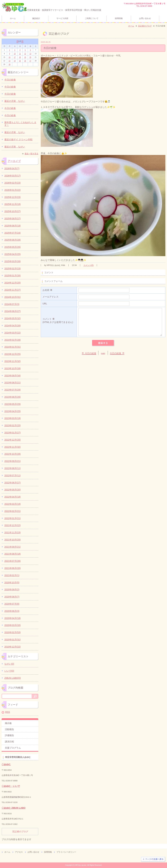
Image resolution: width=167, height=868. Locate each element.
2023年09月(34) (13, 376)
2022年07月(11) (13, 475)
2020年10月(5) (12, 583)
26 (25, 61)
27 (30, 61)
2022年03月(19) (13, 504)
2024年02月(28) (13, 340)
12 (25, 54)
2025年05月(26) (13, 247)
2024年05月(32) (13, 318)
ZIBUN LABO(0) (13, 678)
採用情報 (119, 18)
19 (25, 57)
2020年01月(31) (13, 640)
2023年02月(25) (13, 425)
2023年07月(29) (13, 390)
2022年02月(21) (13, 511)
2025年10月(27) (13, 211)
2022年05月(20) (13, 490)
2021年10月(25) (13, 540)
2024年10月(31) (13, 297)
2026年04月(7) (12, 168)
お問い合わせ (145, 18)
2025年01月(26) (13, 276)
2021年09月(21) (13, 547)
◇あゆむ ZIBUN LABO (14, 808)
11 (20, 54)
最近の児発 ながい (15, 101)
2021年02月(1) (12, 575)
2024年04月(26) (13, 326)
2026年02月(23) (13, 183)
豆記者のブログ (145, 26)
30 (10, 64)
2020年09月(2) (12, 590)
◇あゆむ (6, 764)
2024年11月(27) (13, 290)
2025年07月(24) (13, 233)
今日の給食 (10, 80)
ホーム (13, 18)
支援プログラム (13, 748)
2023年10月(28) (13, 368)
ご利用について (92, 18)
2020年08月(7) (12, 597)
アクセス (19, 852)
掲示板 (8, 723)
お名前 (47, 290)
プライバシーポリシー (66, 852)
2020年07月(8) (12, 604)
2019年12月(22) (13, 647)
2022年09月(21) (13, 461)
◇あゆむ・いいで (11, 786)
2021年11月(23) (13, 532)
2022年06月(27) (13, 483)
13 (30, 54)
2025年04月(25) (13, 254)
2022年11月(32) (13, 447)
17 (15, 57)
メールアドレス (51, 297)
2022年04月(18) (13, 497)
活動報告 (9, 729)
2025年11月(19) (13, 204)
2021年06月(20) (13, 568)
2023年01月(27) (13, 433)
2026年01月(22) (13, 190)
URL (45, 304)
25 (20, 61)
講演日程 (9, 742)
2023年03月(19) (13, 418)
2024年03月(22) (13, 333)
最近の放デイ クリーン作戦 (18, 139)
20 (30, 57)
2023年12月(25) (13, 354)
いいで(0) (9, 671)
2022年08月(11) (13, 468)
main (103, 353)
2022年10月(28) (13, 454)
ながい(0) (9, 664)
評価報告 (9, 735)
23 (10, 61)
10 (15, 54)
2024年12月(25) (13, 283)
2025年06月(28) (13, 240)
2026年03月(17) (13, 176)
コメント (59, 321)
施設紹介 (36, 18)
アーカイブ (14, 161)
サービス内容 (62, 18)
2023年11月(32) (13, 361)
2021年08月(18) (13, 554)
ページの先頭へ (153, 859)
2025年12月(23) (13, 197)
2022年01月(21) (13, 518)
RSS (8, 712)
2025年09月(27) (13, 219)
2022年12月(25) (13, 440)
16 (10, 57)
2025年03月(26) (13, 261)
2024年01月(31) (13, 347)
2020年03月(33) (13, 625)
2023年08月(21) (13, 383)
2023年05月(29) (13, 404)
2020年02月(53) (13, 632)
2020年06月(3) (12, 611)
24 (15, 61)
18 (20, 57)
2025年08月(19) (13, 226)
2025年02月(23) (13, 269)
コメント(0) (89, 265)
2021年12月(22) (13, 525)
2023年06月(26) (13, 397)
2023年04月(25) (13, 411)
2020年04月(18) (13, 618)
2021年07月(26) (13, 561)
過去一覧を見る (31, 154)
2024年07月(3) (12, 304)
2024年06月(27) (13, 311)
